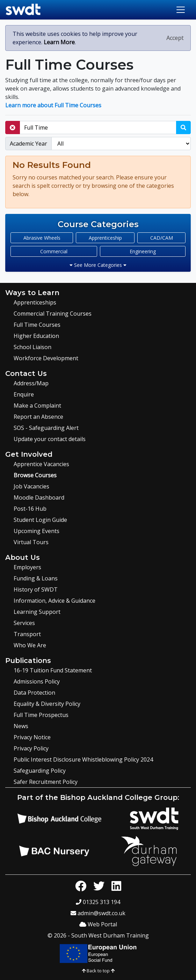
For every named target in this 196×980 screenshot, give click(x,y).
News (21, 726)
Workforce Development (46, 358)
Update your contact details (50, 439)
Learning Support (37, 612)
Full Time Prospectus (41, 715)
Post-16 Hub (30, 509)
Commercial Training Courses (53, 314)
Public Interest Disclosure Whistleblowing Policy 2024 (83, 759)
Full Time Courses (37, 325)
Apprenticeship (105, 238)
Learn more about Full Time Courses (53, 105)
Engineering (143, 251)
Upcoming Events (37, 531)
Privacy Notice (32, 737)
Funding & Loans (36, 578)
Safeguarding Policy (40, 771)
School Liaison (32, 347)
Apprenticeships (35, 302)
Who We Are (30, 645)
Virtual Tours (31, 542)
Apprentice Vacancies (41, 464)
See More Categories (98, 265)
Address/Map (31, 383)
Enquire (24, 394)
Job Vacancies (31, 486)
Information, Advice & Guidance (55, 601)
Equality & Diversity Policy (47, 704)
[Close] (175, 38)
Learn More (59, 42)
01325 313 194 (98, 902)
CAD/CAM (162, 238)
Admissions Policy (37, 681)
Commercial (54, 251)
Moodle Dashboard (39, 497)
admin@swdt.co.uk (98, 913)
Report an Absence (38, 417)
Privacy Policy (31, 748)
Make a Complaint (37, 406)
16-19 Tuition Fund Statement (53, 670)
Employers (27, 567)
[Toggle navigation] (181, 10)
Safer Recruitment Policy (46, 782)
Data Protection (34, 693)
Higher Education (36, 336)
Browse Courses (35, 475)
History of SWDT (36, 589)
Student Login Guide (40, 520)
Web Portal (98, 924)
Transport (27, 634)
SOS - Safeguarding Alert (46, 428)
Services (24, 623)
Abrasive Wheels (42, 238)
